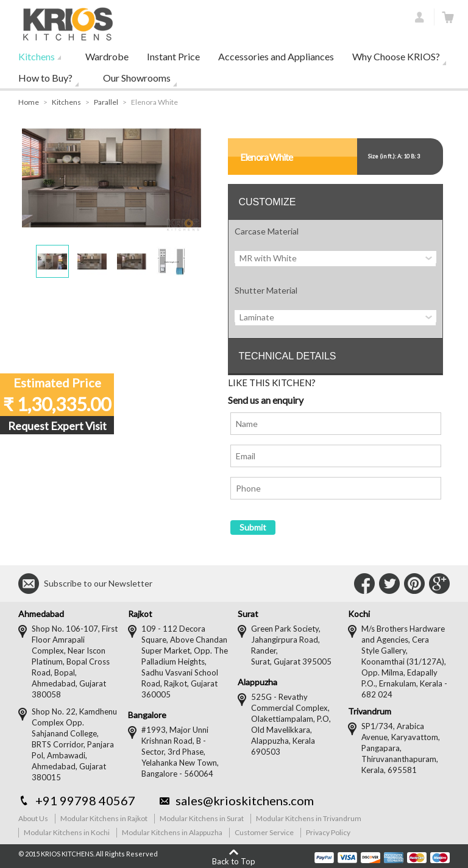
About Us (33, 818)
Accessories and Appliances (276, 56)
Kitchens (37, 56)
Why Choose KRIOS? (396, 56)
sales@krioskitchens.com (245, 800)
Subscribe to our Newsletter (98, 583)
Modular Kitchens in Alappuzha (172, 832)
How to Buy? (45, 78)
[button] (52, 261)
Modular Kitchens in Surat (202, 818)
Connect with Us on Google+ (439, 584)
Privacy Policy (328, 832)
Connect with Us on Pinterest (414, 584)
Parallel (106, 102)
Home (29, 102)
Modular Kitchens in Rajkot (104, 818)
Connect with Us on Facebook (364, 584)
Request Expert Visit (57, 426)
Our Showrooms (137, 78)
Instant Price (173, 56)
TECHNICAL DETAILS (287, 356)
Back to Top (234, 861)
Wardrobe (107, 56)
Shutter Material (266, 290)
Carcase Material (267, 231)
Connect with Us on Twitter (389, 584)
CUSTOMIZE (267, 202)
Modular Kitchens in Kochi (67, 832)
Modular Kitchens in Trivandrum (309, 818)
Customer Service (264, 832)
